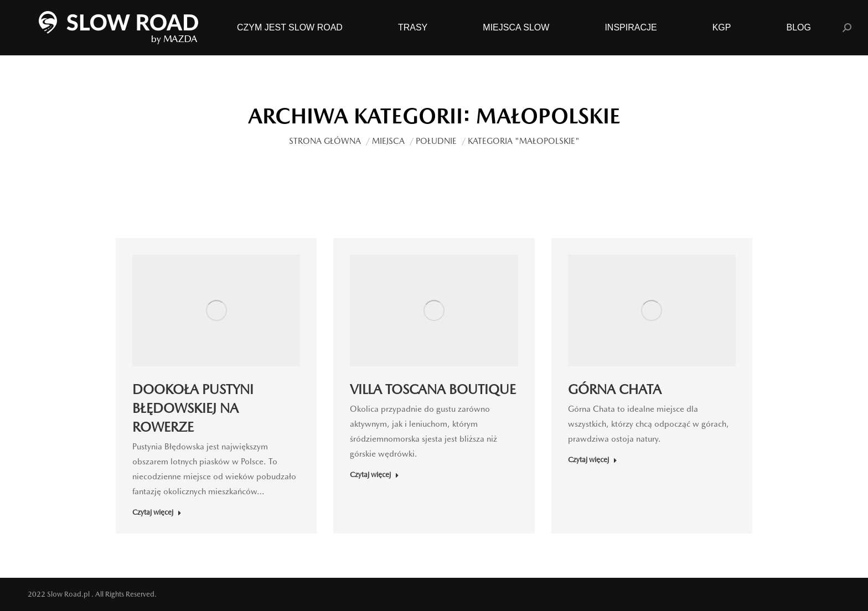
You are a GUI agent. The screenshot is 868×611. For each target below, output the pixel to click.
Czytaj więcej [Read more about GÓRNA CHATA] (593, 460)
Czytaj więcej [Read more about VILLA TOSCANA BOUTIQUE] (374, 475)
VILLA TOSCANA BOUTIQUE (433, 389)
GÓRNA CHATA (615, 389)
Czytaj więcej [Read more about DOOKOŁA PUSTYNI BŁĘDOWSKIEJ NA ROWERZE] (157, 512)
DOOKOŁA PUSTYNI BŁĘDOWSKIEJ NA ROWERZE (193, 408)
